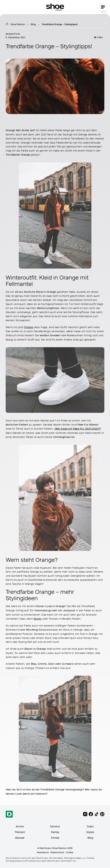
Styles (90, 832)
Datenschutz (57, 852)
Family (55, 832)
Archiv (20, 827)
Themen (20, 832)
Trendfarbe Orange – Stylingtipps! (60, 24)
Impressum (43, 852)
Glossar (20, 838)
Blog (33, 24)
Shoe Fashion (18, 24)
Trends (55, 838)
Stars (90, 827)
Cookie (69, 852)
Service (55, 827)
